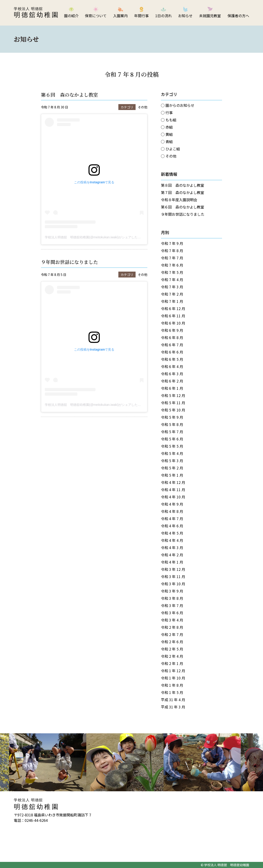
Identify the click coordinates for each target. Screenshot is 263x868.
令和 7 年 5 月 (172, 272)
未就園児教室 (210, 16)
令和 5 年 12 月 (173, 395)
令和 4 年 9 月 (172, 504)
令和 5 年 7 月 (172, 432)
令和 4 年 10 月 (173, 497)
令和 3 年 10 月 (173, 584)
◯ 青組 (167, 141)
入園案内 (120, 16)
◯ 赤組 (167, 127)
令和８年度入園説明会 (179, 200)
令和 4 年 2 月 (172, 555)
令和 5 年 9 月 (172, 417)
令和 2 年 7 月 (172, 634)
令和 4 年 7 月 (172, 519)
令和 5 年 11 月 (173, 403)
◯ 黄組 (167, 134)
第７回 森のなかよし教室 (183, 192)
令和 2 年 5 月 (172, 649)
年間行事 (141, 16)
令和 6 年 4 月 (172, 366)
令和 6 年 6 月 (172, 352)
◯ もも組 (169, 120)
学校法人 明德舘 (28, 9)
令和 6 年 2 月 (172, 381)
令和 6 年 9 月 (172, 330)
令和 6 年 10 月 (173, 323)
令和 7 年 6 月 (172, 265)
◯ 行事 (167, 112)
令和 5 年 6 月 (172, 439)
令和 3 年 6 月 (172, 613)
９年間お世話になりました (69, 262)
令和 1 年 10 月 (173, 678)
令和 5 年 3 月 (172, 461)
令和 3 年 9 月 (172, 591)
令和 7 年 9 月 (172, 243)
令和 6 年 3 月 (172, 374)
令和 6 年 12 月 (173, 308)
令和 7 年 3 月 (172, 287)
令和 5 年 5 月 (172, 446)
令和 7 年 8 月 (172, 251)
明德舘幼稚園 (37, 15)
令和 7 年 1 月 (172, 301)
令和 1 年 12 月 (173, 671)
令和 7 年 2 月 (172, 294)
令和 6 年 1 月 (172, 388)
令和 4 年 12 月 (173, 482)
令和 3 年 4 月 (172, 620)
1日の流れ (164, 16)
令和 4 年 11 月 (173, 490)
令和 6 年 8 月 (172, 337)
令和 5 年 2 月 (172, 468)
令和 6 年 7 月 (172, 345)
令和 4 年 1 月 (172, 562)
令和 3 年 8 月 (172, 598)
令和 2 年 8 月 (172, 627)
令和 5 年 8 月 (172, 424)
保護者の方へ (238, 16)
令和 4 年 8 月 (172, 511)
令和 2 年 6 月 (172, 642)
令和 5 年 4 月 (172, 453)
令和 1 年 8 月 (172, 685)
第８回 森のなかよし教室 (183, 185)
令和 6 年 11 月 (173, 316)
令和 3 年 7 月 (172, 605)
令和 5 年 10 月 (173, 410)
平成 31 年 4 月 (173, 700)
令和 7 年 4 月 (172, 280)
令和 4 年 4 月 (172, 540)
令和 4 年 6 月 (172, 526)
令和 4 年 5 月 (172, 533)
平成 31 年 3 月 (173, 707)
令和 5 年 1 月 (172, 475)
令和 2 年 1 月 (172, 663)
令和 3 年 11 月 (173, 576)
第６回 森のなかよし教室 (69, 95)
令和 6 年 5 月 (172, 359)
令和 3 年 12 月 (173, 569)
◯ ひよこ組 (170, 149)
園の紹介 (71, 16)
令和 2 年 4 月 (172, 656)
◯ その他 (169, 156)
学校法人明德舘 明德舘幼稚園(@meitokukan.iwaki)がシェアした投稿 (94, 237)
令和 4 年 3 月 (172, 548)
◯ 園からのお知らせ (178, 105)
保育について (96, 16)
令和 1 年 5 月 (172, 692)
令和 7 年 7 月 (172, 258)
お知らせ (185, 16)
